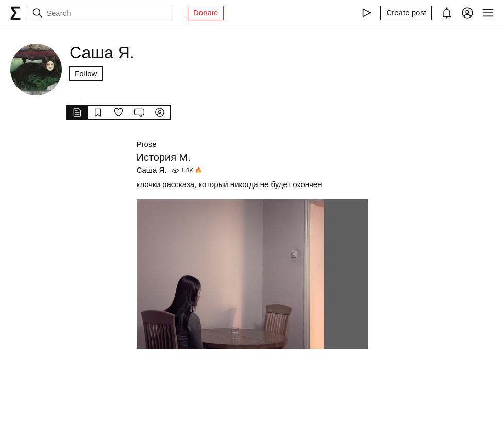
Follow (86, 73)
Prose (147, 144)
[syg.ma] (15, 13)
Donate (206, 13)
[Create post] (406, 13)
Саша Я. (152, 170)
